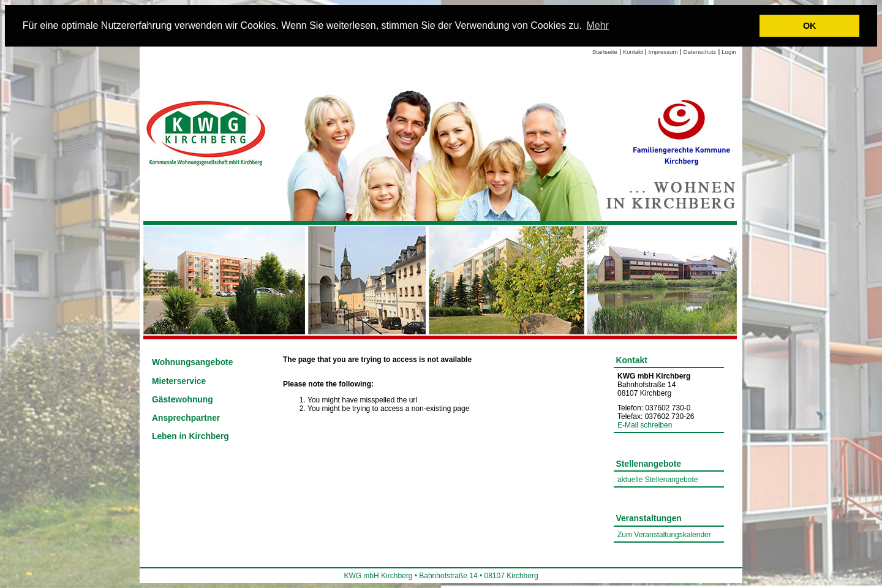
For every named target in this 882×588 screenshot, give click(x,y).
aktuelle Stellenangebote (658, 480)
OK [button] (810, 26)
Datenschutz (699, 52)
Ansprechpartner (186, 418)
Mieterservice (179, 381)
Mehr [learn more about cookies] (597, 25)
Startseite (605, 52)
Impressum (663, 52)
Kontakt (633, 52)
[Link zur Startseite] (207, 132)
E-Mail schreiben (645, 425)
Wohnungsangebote (192, 362)
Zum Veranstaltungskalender (664, 535)
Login (729, 52)
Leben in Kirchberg (190, 436)
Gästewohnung (183, 400)
